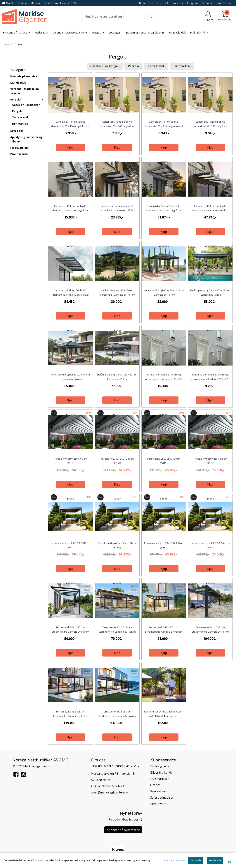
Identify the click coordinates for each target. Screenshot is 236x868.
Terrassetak (20, 117)
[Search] (118, 16)
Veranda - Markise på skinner (70, 32)
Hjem (7, 44)
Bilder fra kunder (150, 3)
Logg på (192, 3)
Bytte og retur (160, 766)
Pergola (97, 32)
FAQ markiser (174, 3)
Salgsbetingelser (162, 798)
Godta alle (215, 860)
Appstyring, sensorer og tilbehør (144, 32)
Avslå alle (196, 860)
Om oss (207, 3)
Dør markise (20, 124)
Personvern (158, 804)
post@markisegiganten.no (110, 792)
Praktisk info (198, 32)
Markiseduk (41, 32)
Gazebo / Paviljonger (26, 105)
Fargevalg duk (177, 32)
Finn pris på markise (15, 32)
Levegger (114, 32)
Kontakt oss (224, 3)
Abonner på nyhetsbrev (123, 830)
